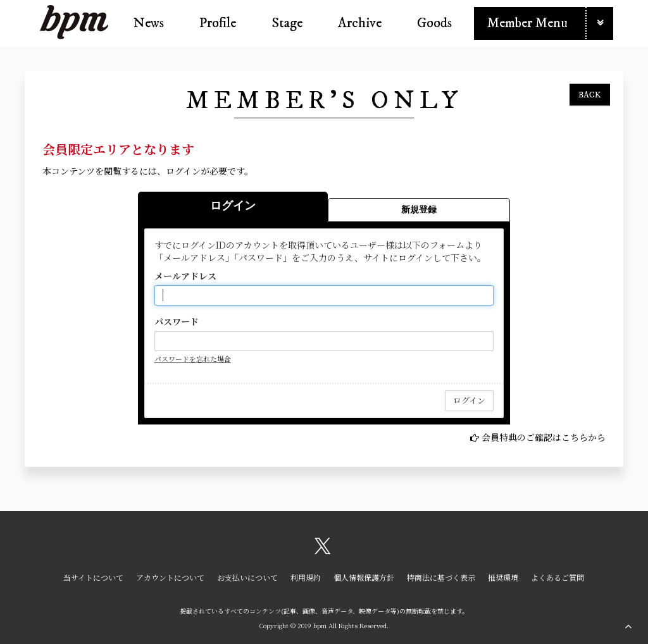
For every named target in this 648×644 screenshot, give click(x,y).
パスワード (177, 321)
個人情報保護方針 (364, 577)
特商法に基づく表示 (441, 577)
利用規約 (306, 577)
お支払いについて (247, 577)
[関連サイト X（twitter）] (323, 550)
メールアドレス (185, 276)
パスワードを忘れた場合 (193, 359)
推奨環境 (503, 577)
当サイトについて (93, 577)
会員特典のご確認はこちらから (544, 437)
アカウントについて (170, 577)
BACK (590, 94)
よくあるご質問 (558, 577)
